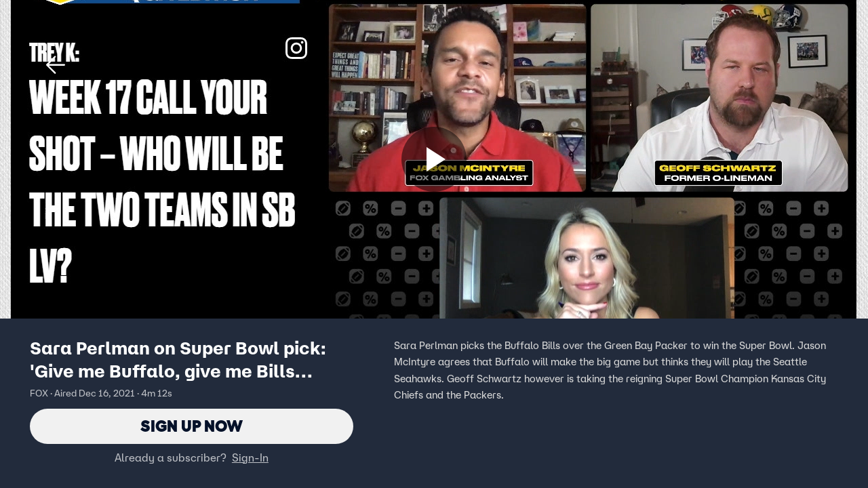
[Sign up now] (434, 159)
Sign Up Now (192, 426)
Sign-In (250, 457)
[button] (56, 65)
